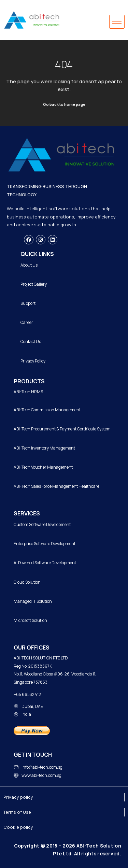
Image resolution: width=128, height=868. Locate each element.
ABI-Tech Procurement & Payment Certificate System (62, 429)
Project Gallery (34, 284)
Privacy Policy (33, 361)
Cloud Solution (27, 582)
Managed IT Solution (33, 601)
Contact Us (31, 341)
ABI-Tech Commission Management (47, 410)
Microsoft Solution (30, 620)
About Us (29, 265)
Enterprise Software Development (45, 544)
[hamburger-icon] (117, 22)
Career (27, 322)
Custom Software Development (42, 524)
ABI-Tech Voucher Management (43, 467)
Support (28, 303)
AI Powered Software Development (45, 563)
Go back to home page (64, 104)
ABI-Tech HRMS (28, 392)
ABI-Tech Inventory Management (44, 448)
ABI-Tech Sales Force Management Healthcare (56, 486)
